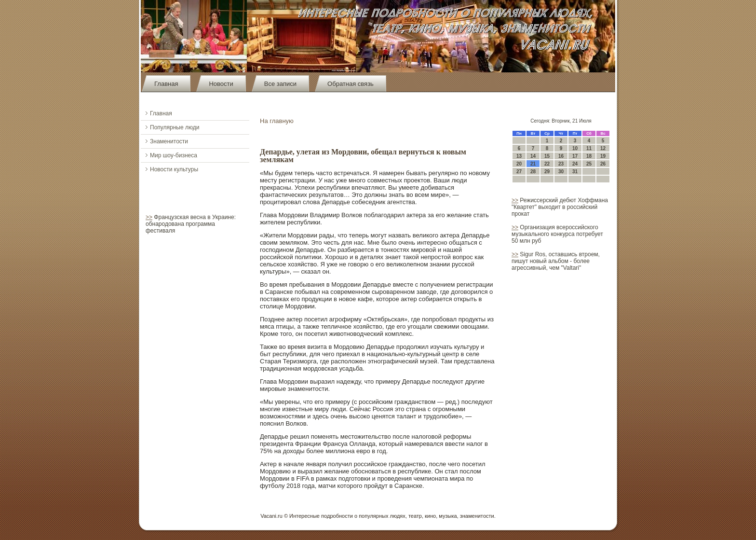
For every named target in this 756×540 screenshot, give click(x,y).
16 (561, 156)
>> (149, 217)
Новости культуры (174, 169)
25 (589, 164)
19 (603, 156)
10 (575, 148)
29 (547, 172)
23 (561, 164)
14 (533, 156)
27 (519, 172)
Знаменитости (169, 141)
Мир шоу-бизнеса (174, 155)
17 (575, 156)
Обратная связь (351, 84)
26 (603, 164)
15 (547, 156)
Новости (221, 84)
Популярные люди (175, 127)
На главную (277, 121)
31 (575, 172)
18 (589, 156)
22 (547, 164)
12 (603, 148)
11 (589, 148)
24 (575, 164)
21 (533, 164)
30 (561, 172)
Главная (166, 84)
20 (519, 164)
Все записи (280, 84)
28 (533, 172)
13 (519, 156)
